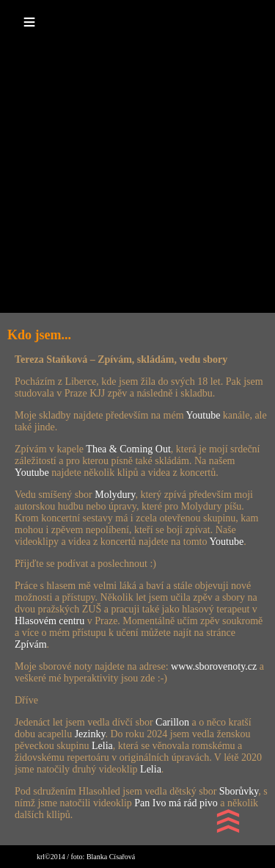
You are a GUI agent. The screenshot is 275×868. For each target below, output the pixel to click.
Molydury (115, 495)
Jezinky (90, 734)
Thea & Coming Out (128, 449)
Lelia (102, 746)
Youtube (203, 415)
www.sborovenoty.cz (214, 666)
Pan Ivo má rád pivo (177, 803)
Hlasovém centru (49, 621)
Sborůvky (239, 791)
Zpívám (31, 644)
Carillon (172, 722)
